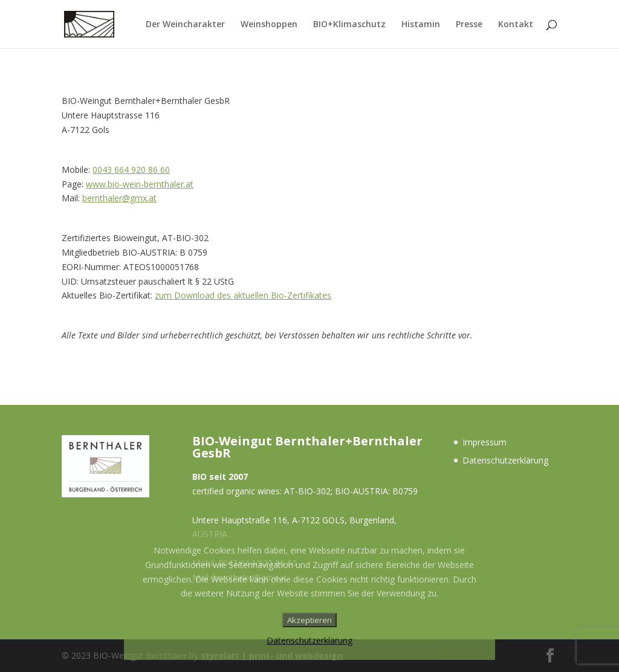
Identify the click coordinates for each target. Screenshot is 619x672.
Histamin (421, 25)
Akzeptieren (309, 620)
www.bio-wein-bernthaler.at (140, 184)
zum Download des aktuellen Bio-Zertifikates (243, 295)
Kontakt (516, 25)
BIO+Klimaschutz (349, 25)
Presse (469, 25)
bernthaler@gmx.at (119, 198)
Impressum (485, 442)
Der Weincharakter (185, 25)
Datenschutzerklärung (505, 460)
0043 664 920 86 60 (131, 170)
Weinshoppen (269, 25)
